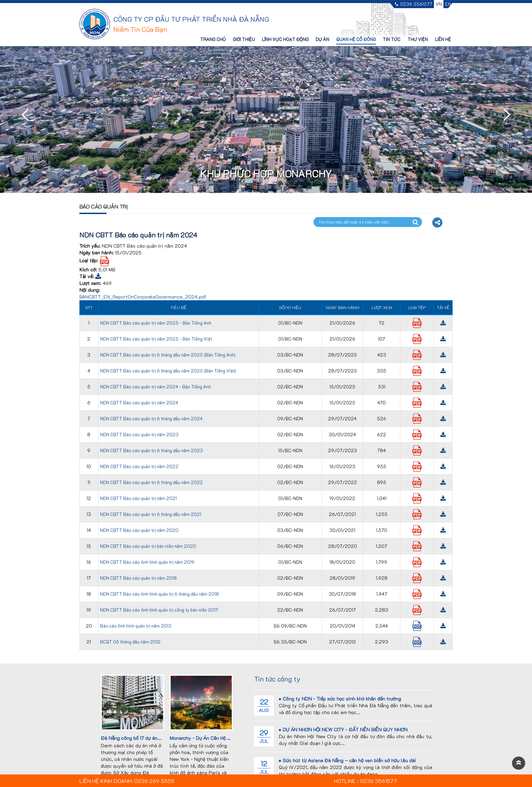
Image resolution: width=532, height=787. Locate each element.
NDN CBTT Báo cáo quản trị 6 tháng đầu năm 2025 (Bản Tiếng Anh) (168, 355)
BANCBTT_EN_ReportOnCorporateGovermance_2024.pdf (143, 297)
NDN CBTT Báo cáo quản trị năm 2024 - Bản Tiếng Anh (156, 387)
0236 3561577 (414, 4)
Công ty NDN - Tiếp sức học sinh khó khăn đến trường (340, 699)
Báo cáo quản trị (103, 206)
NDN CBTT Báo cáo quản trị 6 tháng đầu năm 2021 (151, 514)
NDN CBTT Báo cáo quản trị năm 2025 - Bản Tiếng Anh (156, 323)
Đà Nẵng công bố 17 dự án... (131, 738)
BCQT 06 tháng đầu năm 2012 (130, 642)
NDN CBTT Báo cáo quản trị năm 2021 (138, 498)
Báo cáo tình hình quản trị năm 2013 (136, 626)
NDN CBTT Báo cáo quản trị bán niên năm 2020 (148, 546)
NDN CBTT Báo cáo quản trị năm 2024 (139, 402)
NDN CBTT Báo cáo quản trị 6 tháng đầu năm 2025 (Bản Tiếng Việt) (168, 371)
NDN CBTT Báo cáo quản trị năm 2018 (138, 578)
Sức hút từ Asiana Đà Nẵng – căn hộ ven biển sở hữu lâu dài (347, 760)
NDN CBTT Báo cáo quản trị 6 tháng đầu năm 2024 (151, 418)
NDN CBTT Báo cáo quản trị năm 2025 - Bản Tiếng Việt (156, 339)
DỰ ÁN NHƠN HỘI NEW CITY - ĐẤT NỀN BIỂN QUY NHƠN (343, 730)
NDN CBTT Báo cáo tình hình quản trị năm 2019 (147, 562)
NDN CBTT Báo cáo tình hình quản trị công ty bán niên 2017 (159, 610)
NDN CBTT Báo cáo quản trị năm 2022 (139, 466)
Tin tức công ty (277, 679)
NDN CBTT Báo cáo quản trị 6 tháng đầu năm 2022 (151, 482)
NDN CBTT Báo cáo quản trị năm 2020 (139, 530)
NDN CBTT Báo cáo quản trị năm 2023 (139, 434)
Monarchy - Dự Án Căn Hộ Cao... (205, 738)
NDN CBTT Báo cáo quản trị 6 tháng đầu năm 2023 (151, 450)
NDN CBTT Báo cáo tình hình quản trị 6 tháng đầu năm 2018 (159, 594)
